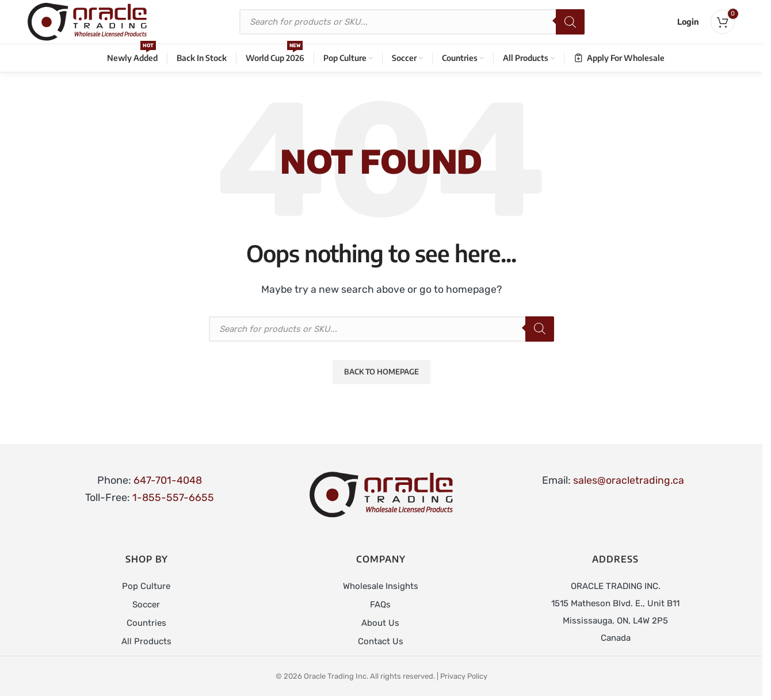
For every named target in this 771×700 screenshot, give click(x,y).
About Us (380, 625)
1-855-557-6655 (173, 499)
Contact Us (381, 643)
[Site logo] (90, 22)
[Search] (574, 23)
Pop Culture (146, 588)
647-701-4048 (168, 482)
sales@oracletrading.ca (628, 482)
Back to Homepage (381, 373)
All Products (146, 643)
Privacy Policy (464, 678)
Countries (146, 625)
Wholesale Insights (381, 588)
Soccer (146, 606)
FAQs (380, 606)
